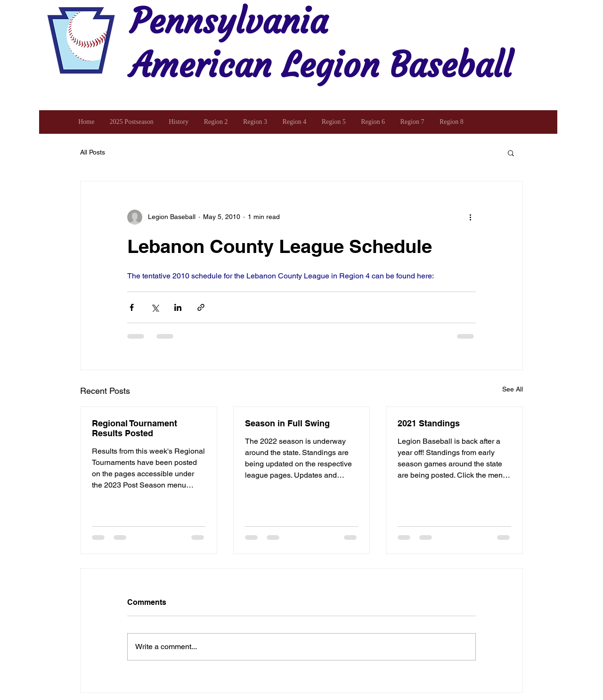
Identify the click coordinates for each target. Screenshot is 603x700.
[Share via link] (201, 307)
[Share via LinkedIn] (178, 307)
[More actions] (470, 217)
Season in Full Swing (287, 423)
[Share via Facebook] (132, 307)
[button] (511, 153)
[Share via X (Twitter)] (155, 307)
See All (513, 389)
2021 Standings (429, 423)
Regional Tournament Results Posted (134, 428)
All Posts (93, 152)
